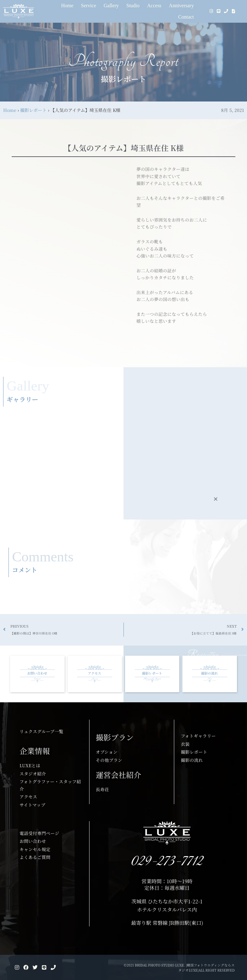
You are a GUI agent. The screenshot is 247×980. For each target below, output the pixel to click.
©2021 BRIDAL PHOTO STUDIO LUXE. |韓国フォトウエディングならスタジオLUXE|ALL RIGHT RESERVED (180, 967)
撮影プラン (115, 737)
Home (10, 110)
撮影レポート (33, 110)
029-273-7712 (167, 862)
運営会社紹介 (118, 775)
